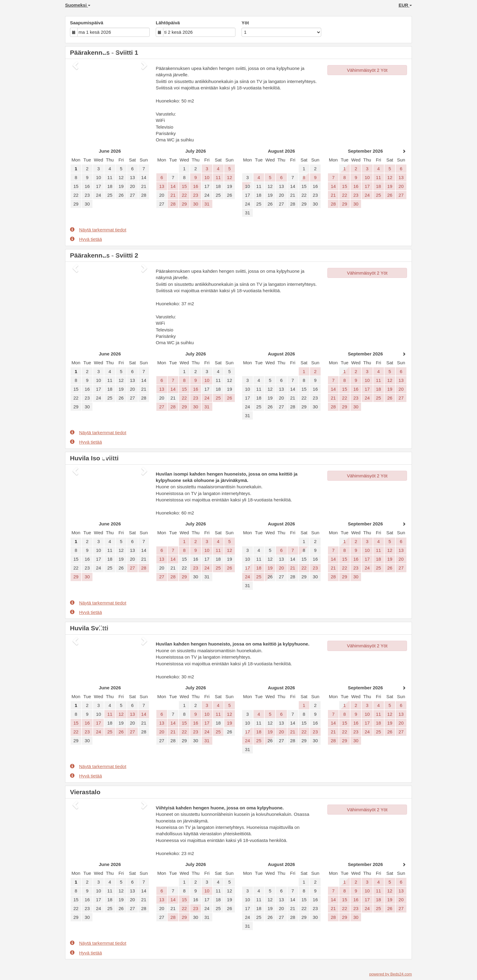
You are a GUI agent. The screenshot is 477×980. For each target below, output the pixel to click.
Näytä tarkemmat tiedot (98, 230)
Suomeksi (78, 5)
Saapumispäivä (87, 23)
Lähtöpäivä (168, 23)
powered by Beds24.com (391, 974)
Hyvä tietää (86, 239)
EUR (405, 5)
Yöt (245, 23)
